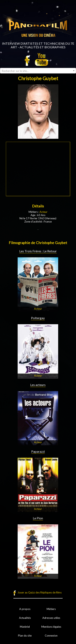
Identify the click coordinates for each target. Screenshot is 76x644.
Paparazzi (38, 451)
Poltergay (38, 318)
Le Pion (38, 518)
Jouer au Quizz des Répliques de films (40, 592)
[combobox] (38, 71)
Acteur (43, 212)
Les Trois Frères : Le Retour (38, 251)
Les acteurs (38, 385)
